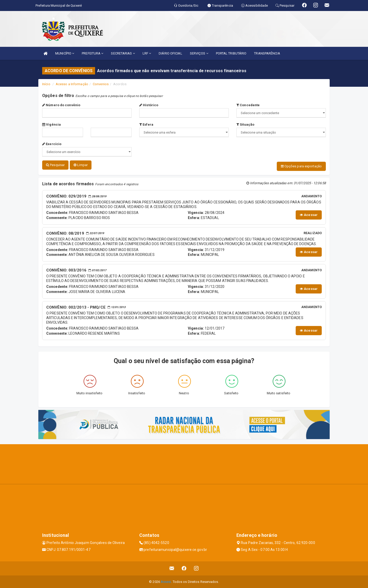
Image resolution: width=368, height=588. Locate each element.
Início (46, 84)
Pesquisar (55, 165)
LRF (147, 53)
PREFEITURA (93, 53)
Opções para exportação (301, 166)
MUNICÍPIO (65, 53)
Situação (245, 124)
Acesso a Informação (72, 84)
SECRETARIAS (123, 53)
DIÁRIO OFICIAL (170, 53)
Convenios (101, 84)
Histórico (149, 105)
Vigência (51, 124)
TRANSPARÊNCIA (267, 53)
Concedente (248, 105)
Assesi (166, 581)
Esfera (146, 124)
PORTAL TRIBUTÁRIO (231, 53)
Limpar (81, 165)
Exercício (52, 144)
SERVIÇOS (199, 53)
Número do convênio (61, 105)
